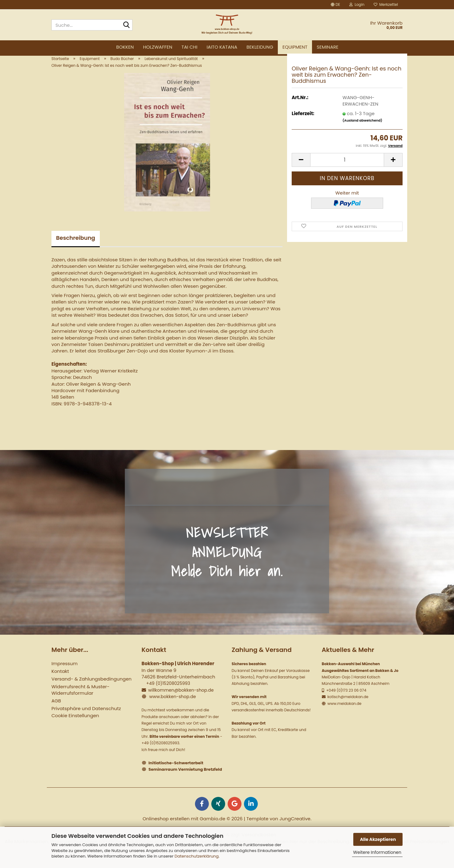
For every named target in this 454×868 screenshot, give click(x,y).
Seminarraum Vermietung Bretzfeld (185, 779)
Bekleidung (260, 47)
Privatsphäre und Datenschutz (86, 718)
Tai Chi (189, 47)
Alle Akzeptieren (378, 839)
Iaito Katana (222, 47)
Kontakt (60, 681)
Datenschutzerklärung (197, 856)
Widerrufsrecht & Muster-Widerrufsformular (80, 699)
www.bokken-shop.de (172, 706)
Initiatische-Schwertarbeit (176, 772)
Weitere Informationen (377, 852)
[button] (335, 5)
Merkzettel (386, 4)
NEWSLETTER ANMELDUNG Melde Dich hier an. (227, 561)
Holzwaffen (158, 47)
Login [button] (357, 4)
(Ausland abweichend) (362, 130)
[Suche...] (127, 25)
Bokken (125, 47)
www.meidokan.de (344, 713)
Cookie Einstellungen (75, 725)
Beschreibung (76, 247)
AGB (56, 710)
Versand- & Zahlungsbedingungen (91, 688)
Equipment (295, 47)
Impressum (65, 673)
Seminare (328, 47)
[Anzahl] (347, 169)
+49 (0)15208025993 (168, 693)
